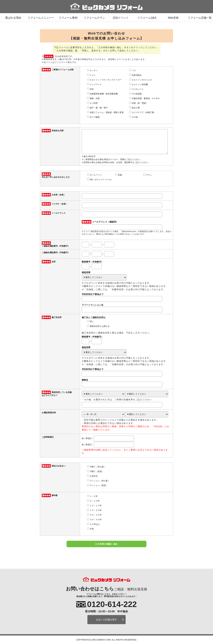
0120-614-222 (112, 604)
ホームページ (96, 175)
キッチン (94, 70)
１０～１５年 (96, 506)
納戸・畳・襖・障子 (99, 108)
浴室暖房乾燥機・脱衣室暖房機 (104, 94)
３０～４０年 (96, 520)
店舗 (120, 175)
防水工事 (136, 108)
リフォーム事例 (68, 18)
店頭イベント (121, 18)
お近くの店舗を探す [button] (106, 620)
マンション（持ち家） (100, 481)
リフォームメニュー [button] (40, 18)
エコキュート (138, 89)
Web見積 (173, 18)
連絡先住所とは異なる (100, 326)
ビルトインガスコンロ (142, 80)
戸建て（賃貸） (97, 471)
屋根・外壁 (95, 98)
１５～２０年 (96, 510)
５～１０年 (95, 501)
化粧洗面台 (137, 75)
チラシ (149, 175)
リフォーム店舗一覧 (200, 18)
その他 (135, 117)
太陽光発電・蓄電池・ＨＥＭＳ (146, 98)
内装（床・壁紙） (140, 103)
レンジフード (96, 84)
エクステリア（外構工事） (144, 112)
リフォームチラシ (94, 18)
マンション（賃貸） (99, 485)
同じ (92, 322)
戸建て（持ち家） (98, 467)
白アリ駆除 (95, 117)
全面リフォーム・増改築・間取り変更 (107, 112)
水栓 (92, 89)
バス (134, 70)
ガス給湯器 (137, 94)
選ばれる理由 (13, 18)
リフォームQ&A (147, 18)
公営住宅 (94, 476)
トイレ (93, 75)
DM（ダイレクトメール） (101, 180)
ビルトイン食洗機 (140, 84)
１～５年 (94, 496)
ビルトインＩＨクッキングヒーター (106, 80)
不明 (92, 529)
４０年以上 (95, 524)
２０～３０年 (96, 515)
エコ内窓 (94, 103)
